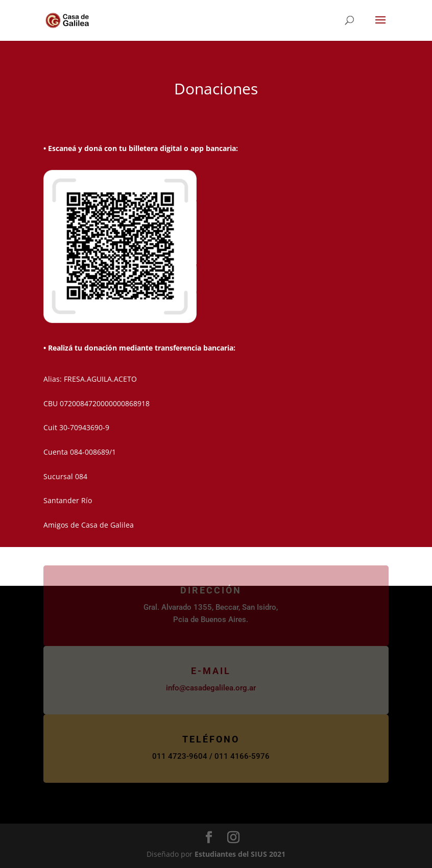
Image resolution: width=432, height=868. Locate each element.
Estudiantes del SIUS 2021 (240, 854)
